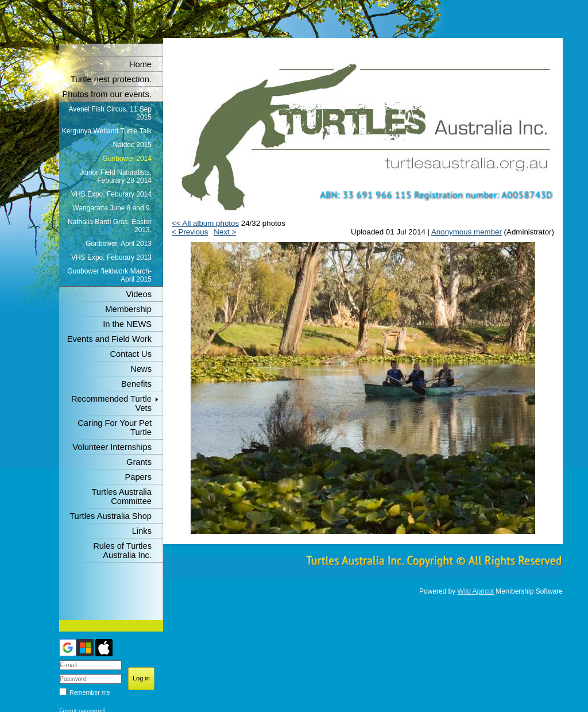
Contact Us (131, 354)
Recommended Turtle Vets (111, 403)
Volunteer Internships (112, 447)
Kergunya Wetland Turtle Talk (107, 131)
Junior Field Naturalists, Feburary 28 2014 (116, 176)
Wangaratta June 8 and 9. (112, 208)
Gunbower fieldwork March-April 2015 (109, 275)
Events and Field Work (109, 339)
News (141, 369)
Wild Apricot (476, 591)
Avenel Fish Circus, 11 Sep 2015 (110, 113)
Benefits (136, 384)
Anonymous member (467, 232)
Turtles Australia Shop (111, 516)
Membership (128, 309)
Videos (139, 294)
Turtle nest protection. (111, 79)
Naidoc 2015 (132, 145)
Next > (225, 232)
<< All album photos (205, 223)
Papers (138, 477)
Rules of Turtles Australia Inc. (122, 551)
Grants (139, 462)
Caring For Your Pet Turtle (115, 428)
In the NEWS (127, 324)
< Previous (190, 232)
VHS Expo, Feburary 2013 (111, 257)
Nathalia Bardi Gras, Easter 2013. (110, 226)
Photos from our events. (107, 94)
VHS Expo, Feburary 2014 (111, 194)
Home (140, 64)
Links (142, 531)
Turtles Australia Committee (121, 497)
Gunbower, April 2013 (119, 244)
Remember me (90, 692)
